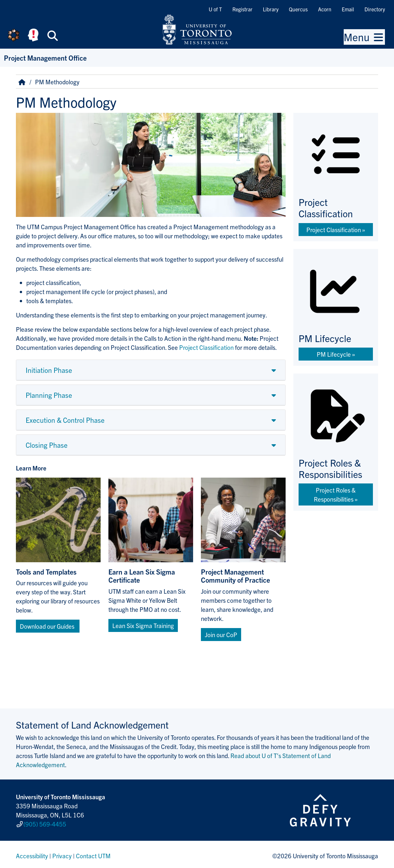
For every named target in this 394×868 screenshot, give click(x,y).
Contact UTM (93, 853)
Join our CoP (221, 635)
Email (348, 9)
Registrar (242, 9)
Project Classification (334, 230)
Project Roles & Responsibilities (335, 494)
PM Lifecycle (334, 354)
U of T (215, 9)
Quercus (298, 9)
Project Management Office (45, 58)
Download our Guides (48, 626)
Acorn (325, 9)
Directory (375, 9)
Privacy (62, 853)
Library (271, 9)
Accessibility (32, 853)
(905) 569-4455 (45, 823)
